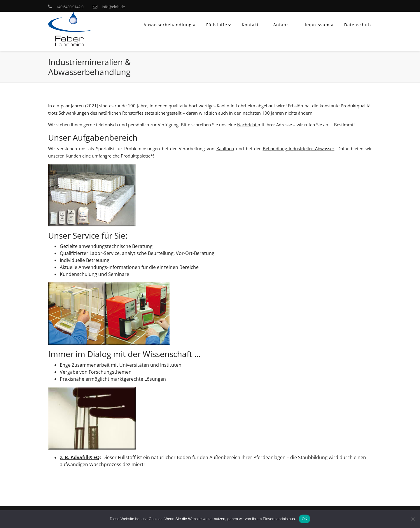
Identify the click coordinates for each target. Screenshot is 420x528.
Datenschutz (358, 25)
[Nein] (413, 519)
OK (304, 519)
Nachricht (247, 125)
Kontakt (250, 25)
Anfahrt (282, 25)
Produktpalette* (137, 156)
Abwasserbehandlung (168, 25)
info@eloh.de (113, 7)
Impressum (317, 25)
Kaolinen (225, 148)
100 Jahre (137, 106)
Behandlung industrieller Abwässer (299, 148)
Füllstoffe (217, 25)
